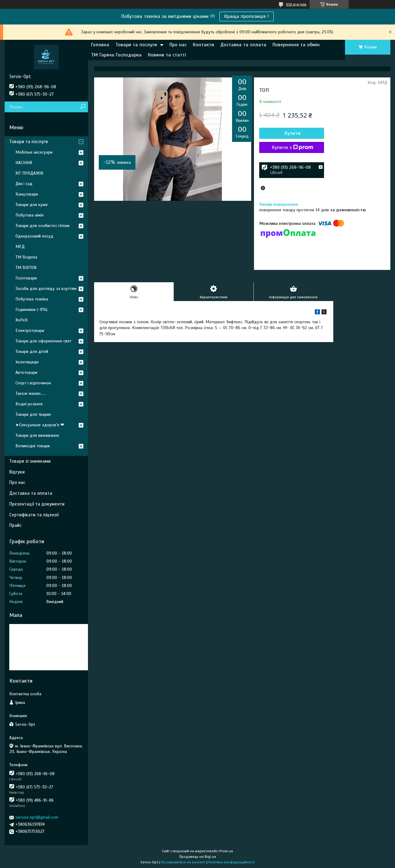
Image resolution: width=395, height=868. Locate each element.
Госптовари (26, 278)
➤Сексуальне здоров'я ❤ (40, 425)
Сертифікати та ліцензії (34, 515)
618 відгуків (296, 4)
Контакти (204, 45)
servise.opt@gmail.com (37, 817)
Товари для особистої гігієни (42, 226)
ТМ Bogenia (26, 257)
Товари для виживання (37, 435)
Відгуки (17, 472)
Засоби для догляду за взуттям (46, 289)
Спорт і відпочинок (33, 383)
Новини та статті (167, 55)
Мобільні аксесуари (34, 152)
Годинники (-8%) (31, 310)
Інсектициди (27, 362)
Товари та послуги (136, 45)
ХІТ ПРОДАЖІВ (29, 173)
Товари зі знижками (30, 461)
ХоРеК (22, 320)
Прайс (15, 525)
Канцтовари (27, 194)
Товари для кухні (31, 205)
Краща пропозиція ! (247, 16)
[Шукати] (83, 107)
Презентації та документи (37, 504)
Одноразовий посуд (34, 236)
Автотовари (26, 372)
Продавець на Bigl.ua (198, 857)
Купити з (293, 147)
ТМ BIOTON (26, 268)
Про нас (178, 45)
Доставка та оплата (243, 45)
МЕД (20, 247)
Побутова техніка (32, 299)
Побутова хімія (29, 215)
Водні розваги (29, 404)
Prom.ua (226, 851)
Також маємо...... (31, 393)
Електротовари (30, 331)
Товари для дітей (32, 351)
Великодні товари (33, 446)
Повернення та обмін (296, 45)
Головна (100, 45)
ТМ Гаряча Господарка (116, 55)
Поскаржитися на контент (183, 862)
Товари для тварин (33, 414)
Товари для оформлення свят (43, 341)
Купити (293, 133)
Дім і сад (24, 184)
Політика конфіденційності (231, 862)
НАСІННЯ (24, 163)
